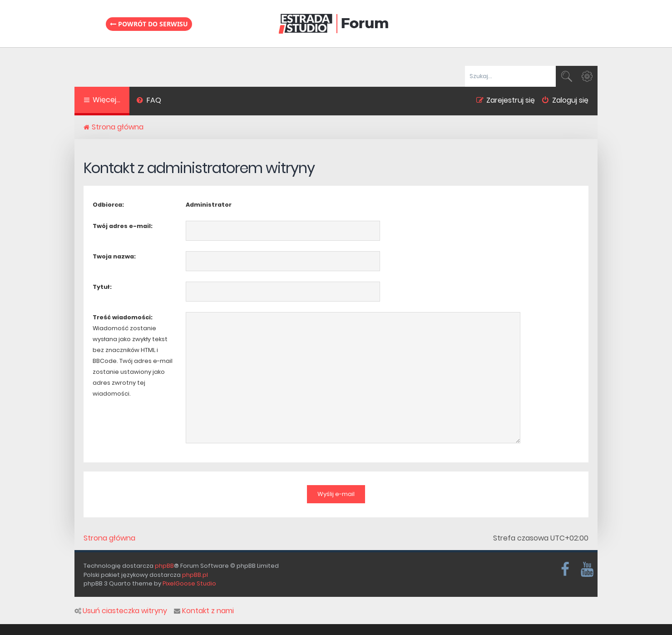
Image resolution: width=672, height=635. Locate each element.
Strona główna (109, 538)
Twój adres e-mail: (123, 226)
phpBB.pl (195, 575)
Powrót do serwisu (149, 24)
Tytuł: (102, 287)
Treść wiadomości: (123, 317)
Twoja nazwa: (114, 256)
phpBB (164, 566)
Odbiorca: (108, 205)
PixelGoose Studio (189, 583)
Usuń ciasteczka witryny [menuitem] (121, 611)
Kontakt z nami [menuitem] (204, 611)
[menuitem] (149, 101)
